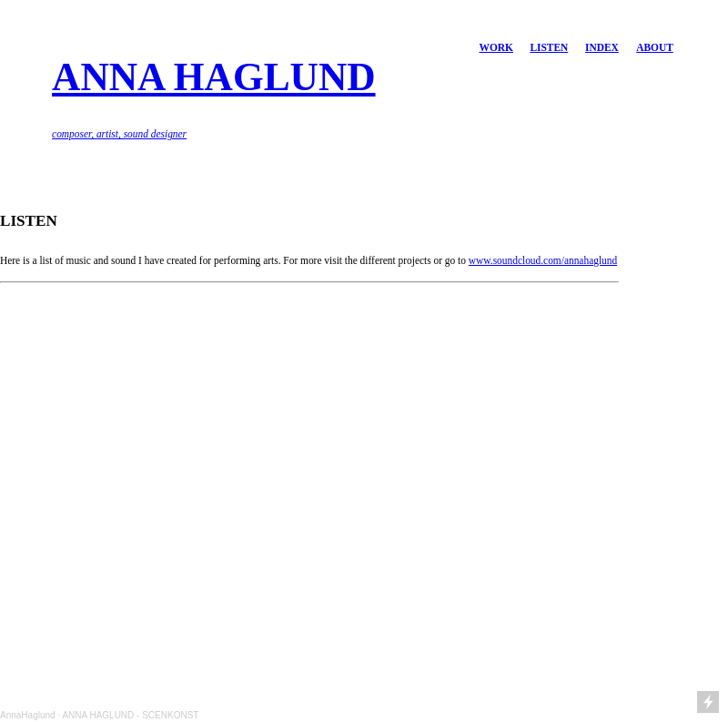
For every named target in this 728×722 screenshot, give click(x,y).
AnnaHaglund (28, 715)
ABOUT (655, 47)
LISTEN (549, 47)
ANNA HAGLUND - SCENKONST (130, 715)
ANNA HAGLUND (213, 76)
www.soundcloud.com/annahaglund (543, 260)
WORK (496, 47)
